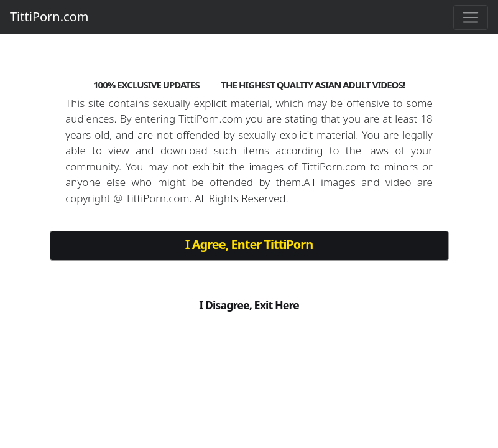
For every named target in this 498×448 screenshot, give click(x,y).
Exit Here (277, 305)
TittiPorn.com (49, 16)
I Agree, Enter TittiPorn (249, 244)
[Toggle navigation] (471, 17)
